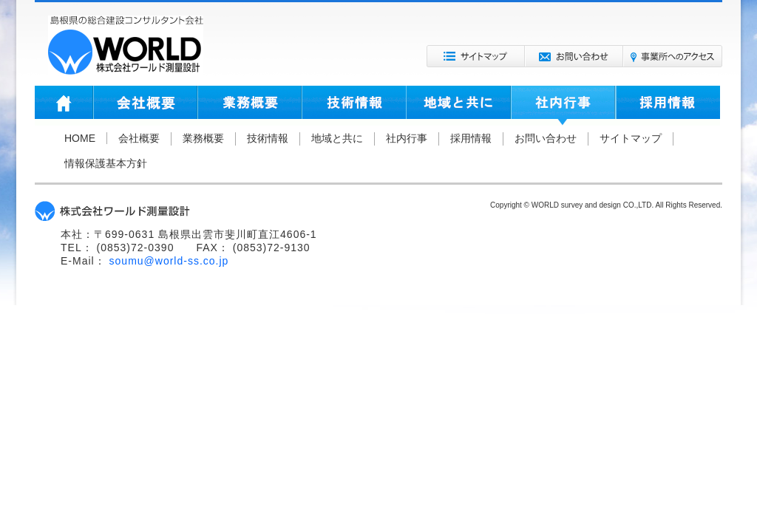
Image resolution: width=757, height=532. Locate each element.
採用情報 (668, 106)
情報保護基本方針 (106, 163)
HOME (64, 106)
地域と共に (458, 106)
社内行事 (563, 106)
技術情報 (354, 106)
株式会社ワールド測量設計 (126, 45)
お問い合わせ (574, 56)
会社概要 (145, 106)
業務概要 (249, 106)
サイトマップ (476, 56)
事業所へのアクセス (673, 56)
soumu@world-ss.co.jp (169, 261)
